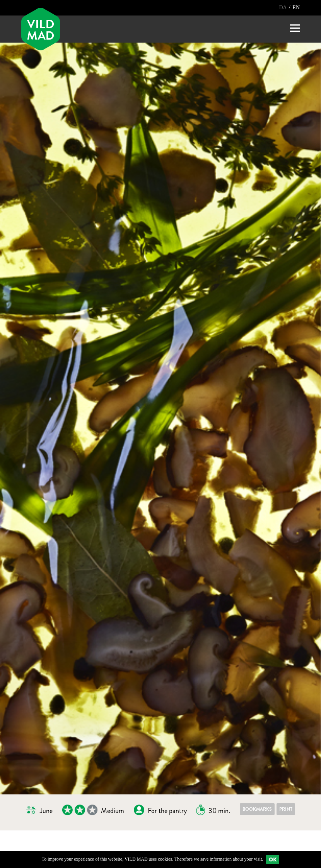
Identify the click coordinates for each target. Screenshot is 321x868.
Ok (273, 859)
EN (296, 8)
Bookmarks (257, 809)
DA (283, 8)
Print (286, 809)
